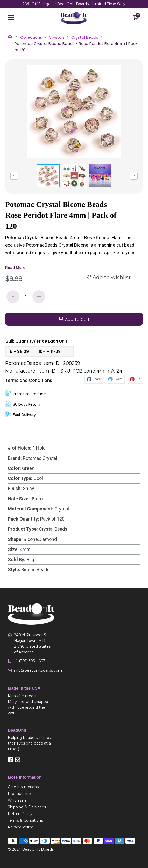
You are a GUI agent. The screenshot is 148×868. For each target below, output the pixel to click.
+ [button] (39, 297)
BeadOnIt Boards (38, 849)
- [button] (13, 297)
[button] (11, 18)
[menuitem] (31, 787)
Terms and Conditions (29, 380)
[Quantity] (26, 297)
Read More (15, 268)
